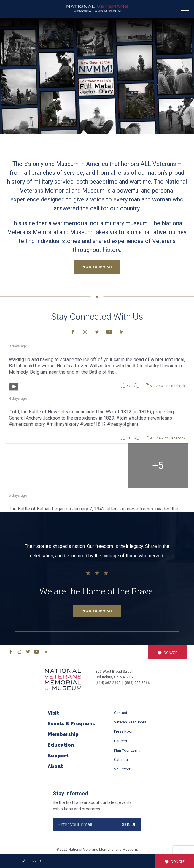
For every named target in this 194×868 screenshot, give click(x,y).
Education (61, 745)
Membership (63, 734)
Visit (53, 713)
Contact (121, 713)
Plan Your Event (127, 750)
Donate (167, 653)
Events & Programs (71, 724)
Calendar (121, 760)
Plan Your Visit (97, 611)
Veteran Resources (130, 722)
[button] (97, 76)
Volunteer (122, 769)
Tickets (32, 861)
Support (58, 756)
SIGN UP (129, 825)
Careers (120, 741)
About (55, 766)
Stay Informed (70, 793)
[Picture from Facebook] (36, 465)
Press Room (124, 731)
